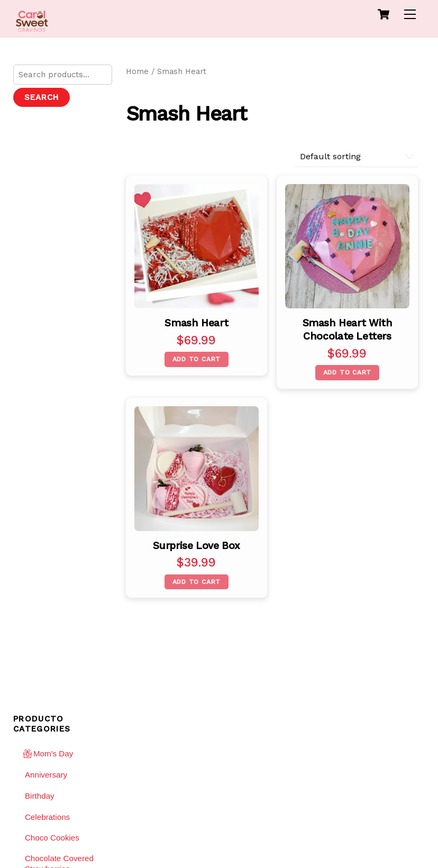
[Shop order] (357, 157)
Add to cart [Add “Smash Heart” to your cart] (197, 359)
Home (137, 71)
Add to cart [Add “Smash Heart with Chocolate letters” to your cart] (348, 372)
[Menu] (410, 15)
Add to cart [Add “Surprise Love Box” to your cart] (197, 582)
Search (42, 97)
